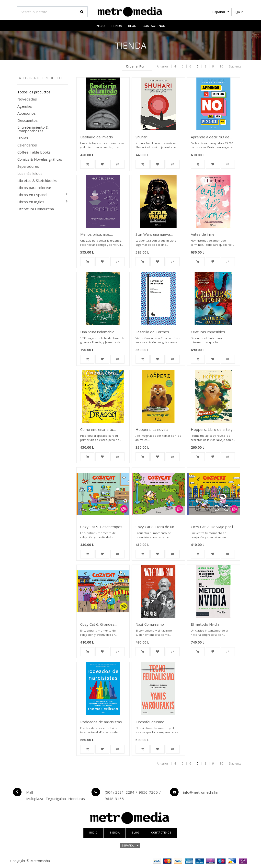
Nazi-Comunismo (150, 624)
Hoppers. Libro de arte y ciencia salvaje (212, 430)
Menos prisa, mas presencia (95, 235)
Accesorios (27, 113)
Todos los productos (34, 92)
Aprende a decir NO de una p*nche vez (210, 137)
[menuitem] (100, 26)
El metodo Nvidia (205, 624)
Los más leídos (30, 173)
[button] (137, 66)
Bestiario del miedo (97, 137)
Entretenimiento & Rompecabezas (33, 129)
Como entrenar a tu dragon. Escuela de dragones (97, 430)
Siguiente (235, 66)
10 (221, 66)
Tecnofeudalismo (150, 722)
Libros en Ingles (31, 202)
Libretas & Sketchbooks (37, 181)
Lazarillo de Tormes (152, 332)
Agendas (25, 106)
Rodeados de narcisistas (101, 722)
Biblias (23, 138)
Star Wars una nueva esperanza (153, 235)
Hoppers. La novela (152, 429)
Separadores (28, 166)
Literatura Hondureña (36, 209)
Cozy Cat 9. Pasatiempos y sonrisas (103, 527)
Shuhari (142, 137)
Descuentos (28, 120)
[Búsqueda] (116, 64)
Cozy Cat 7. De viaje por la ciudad (213, 527)
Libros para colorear (34, 188)
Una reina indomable (97, 332)
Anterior (163, 66)
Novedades (27, 99)
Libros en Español (32, 195)
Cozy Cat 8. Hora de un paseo (155, 527)
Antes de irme (203, 234)
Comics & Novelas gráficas (40, 159)
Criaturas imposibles (208, 332)
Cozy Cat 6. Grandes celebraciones (97, 625)
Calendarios (27, 145)
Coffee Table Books (34, 152)
